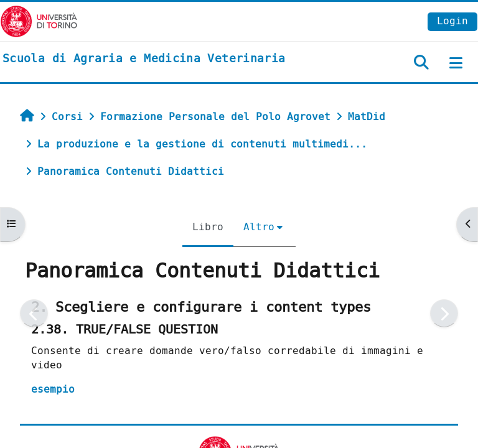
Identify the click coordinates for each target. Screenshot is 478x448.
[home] (144, 59)
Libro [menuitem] (208, 227)
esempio (53, 389)
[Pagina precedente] (34, 313)
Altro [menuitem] (259, 227)
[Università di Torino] (39, 21)
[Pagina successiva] (444, 313)
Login (452, 21)
